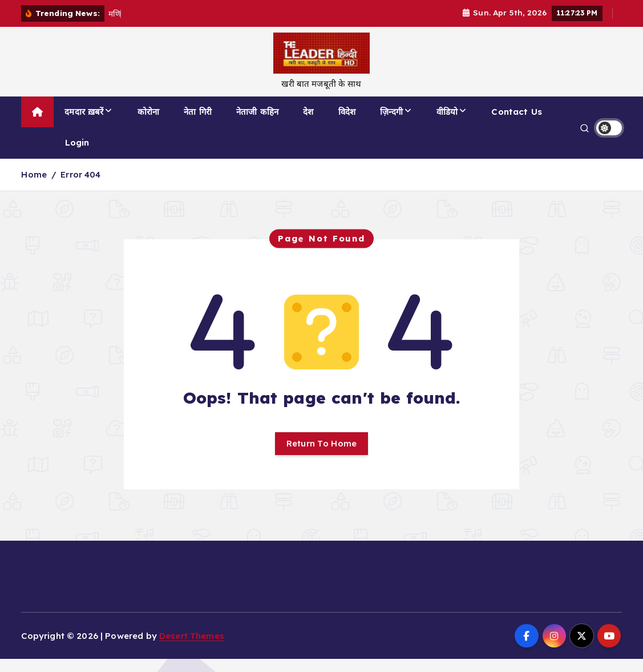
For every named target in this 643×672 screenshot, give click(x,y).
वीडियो (447, 112)
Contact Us (517, 112)
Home (34, 174)
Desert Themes (192, 636)
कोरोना (148, 112)
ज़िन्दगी (391, 112)
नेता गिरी (198, 112)
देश (308, 112)
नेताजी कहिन (257, 112)
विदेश (347, 112)
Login (77, 142)
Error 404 (80, 174)
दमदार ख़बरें (84, 112)
